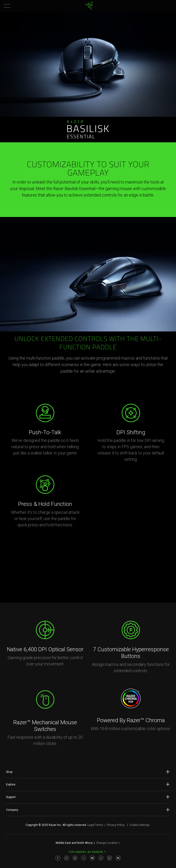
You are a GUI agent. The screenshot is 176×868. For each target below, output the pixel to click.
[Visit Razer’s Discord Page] (118, 858)
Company (88, 810)
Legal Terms (95, 825)
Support (88, 797)
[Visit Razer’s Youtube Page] (92, 858)
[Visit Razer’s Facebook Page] (58, 858)
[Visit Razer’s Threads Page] (75, 858)
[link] (89, 6)
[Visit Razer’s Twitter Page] (84, 858)
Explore (88, 784)
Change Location (108, 843)
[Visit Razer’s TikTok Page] (101, 858)
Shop (88, 772)
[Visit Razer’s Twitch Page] (110, 858)
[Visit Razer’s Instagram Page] (66, 858)
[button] (7, 6)
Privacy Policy (116, 825)
